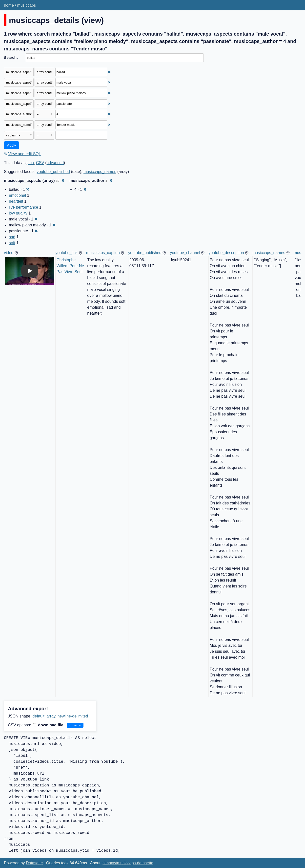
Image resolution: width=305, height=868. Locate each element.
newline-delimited (73, 716)
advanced (55, 163)
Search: (11, 57)
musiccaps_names (100, 172)
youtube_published (53, 172)
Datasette (34, 863)
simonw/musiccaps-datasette (128, 863)
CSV (40, 163)
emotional (17, 195)
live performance (23, 207)
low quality (18, 213)
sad (12, 237)
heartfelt (16, 201)
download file (48, 725)
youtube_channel (185, 253)
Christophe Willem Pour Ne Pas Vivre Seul (71, 266)
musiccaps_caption (103, 253)
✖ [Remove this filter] (109, 72)
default (39, 716)
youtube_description (226, 253)
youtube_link (67, 253)
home (9, 5)
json (30, 163)
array (51, 716)
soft (12, 243)
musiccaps (26, 5)
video (9, 253)
